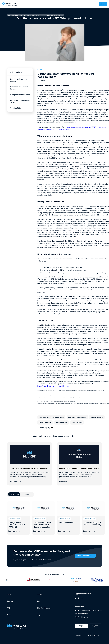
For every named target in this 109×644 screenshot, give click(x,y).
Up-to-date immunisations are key (20, 101)
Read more (14, 482)
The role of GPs (15, 108)
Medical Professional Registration (87, 610)
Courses (10, 601)
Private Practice (61, 423)
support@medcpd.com (83, 594)
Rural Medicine (77, 423)
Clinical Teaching (97, 417)
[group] (19, 518)
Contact (40, 594)
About (9, 615)
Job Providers (80, 617)
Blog (39, 615)
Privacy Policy (79, 635)
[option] (12, 580)
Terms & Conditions (93, 635)
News (40, 70)
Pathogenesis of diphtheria (20, 95)
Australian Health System (77, 417)
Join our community (84, 556)
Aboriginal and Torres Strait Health (51, 417)
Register (24, 560)
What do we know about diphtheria (19, 88)
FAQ (9, 608)
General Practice (45, 423)
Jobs (39, 601)
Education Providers (44, 608)
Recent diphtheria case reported (18, 80)
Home (9, 594)
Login (16, 560)
